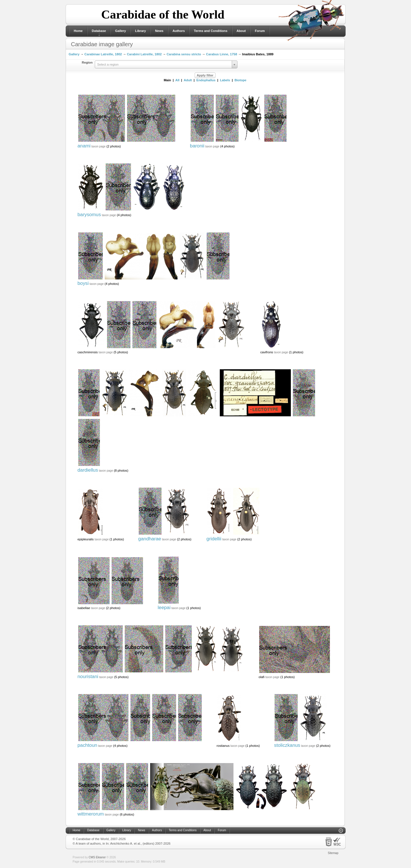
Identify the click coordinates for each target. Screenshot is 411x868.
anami (84, 146)
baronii (197, 146)
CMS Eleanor (97, 857)
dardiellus (88, 470)
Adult (188, 80)
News (159, 31)
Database (99, 31)
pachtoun (87, 745)
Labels (225, 80)
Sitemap (333, 853)
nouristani (88, 677)
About (241, 31)
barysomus (89, 215)
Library (140, 31)
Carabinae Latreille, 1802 (103, 54)
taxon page (98, 146)
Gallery (120, 31)
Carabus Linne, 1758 (222, 54)
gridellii (214, 539)
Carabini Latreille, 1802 (144, 54)
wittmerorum (91, 814)
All (177, 80)
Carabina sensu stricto (184, 54)
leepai (164, 608)
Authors (179, 31)
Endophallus (206, 80)
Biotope (241, 80)
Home (78, 31)
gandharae (150, 539)
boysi (83, 283)
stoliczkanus (287, 745)
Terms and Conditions (210, 31)
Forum (260, 31)
